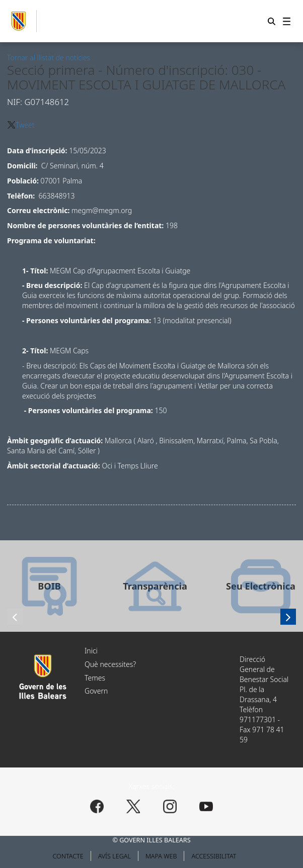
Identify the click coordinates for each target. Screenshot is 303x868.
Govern (96, 691)
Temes (95, 678)
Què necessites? (110, 664)
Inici (91, 651)
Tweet (25, 125)
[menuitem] (287, 21)
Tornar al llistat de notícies (49, 58)
